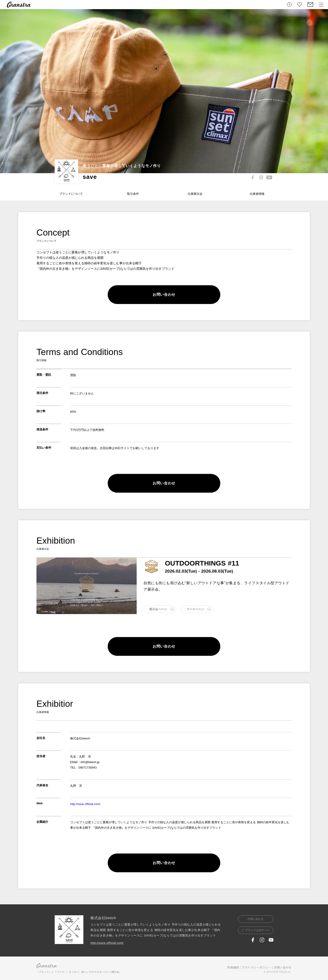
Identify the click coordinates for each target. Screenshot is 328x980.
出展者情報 (257, 194)
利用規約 (233, 967)
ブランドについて (71, 194)
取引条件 (133, 194)
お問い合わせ (283, 967)
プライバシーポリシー (256, 967)
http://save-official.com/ (85, 804)
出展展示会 (195, 194)
